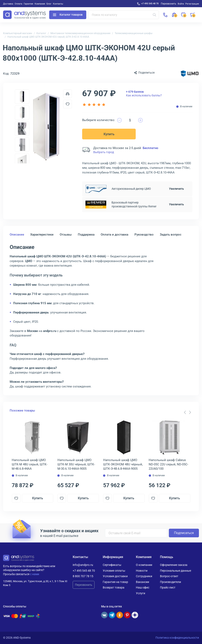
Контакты (58, 4)
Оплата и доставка (114, 235)
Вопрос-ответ (169, 576)
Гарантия (28, 4)
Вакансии (142, 582)
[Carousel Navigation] (187, 412)
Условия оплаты (114, 571)
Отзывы (66, 235)
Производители (170, 582)
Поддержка (86, 235)
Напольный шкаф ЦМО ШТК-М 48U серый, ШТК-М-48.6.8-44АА (30, 464)
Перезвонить (84, 585)
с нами (35, 574)
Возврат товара (114, 587)
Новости (142, 571)
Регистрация (192, 4)
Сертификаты (112, 565)
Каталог (41, 33)
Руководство (144, 235)
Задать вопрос (171, 235)
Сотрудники (144, 576)
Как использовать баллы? (144, 94)
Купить (109, 134)
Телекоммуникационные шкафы (134, 33)
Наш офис (143, 587)
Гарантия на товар (115, 582)
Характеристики (42, 235)
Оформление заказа (174, 565)
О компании (144, 565)
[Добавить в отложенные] (68, 104)
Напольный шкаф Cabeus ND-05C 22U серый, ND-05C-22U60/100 (168, 464)
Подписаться (184, 533)
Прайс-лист (168, 587)
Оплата (18, 4)
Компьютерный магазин (18, 33)
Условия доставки (115, 576)
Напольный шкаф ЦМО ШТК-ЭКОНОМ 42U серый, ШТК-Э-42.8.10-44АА (48, 37)
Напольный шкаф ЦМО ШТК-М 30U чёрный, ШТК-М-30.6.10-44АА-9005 (76, 464)
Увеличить (176, 189)
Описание (17, 235)
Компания (40, 4)
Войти (181, 4)
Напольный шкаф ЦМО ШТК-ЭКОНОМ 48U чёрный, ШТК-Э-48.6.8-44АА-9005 (123, 464)
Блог (49, 4)
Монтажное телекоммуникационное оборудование (80, 33)
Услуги (141, 593)
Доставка (8, 4)
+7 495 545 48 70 (150, 3)
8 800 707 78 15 (83, 576)
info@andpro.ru (83, 565)
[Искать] (154, 15)
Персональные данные (176, 571)
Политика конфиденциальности (177, 638)
